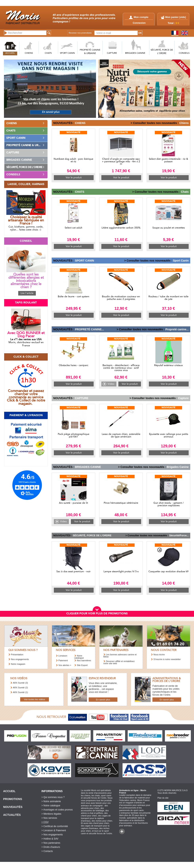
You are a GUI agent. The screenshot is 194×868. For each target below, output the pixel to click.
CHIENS (29, 53)
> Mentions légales (51, 814)
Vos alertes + (65, 665)
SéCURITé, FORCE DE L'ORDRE (162, 52)
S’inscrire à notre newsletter (167, 659)
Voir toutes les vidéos (35, 699)
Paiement (63, 660)
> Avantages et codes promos (57, 810)
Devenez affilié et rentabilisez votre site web (119, 662)
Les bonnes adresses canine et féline (120, 656)
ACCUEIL (10, 53)
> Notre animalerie (51, 801)
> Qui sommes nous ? (53, 797)
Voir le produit (74, 178)
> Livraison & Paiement (54, 830)
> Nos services (49, 818)
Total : (173, 23)
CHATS (48, 53)
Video (111, 384)
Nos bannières (84, 660)
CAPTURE (112, 53)
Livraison (63, 656)
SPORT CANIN (67, 53)
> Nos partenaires (51, 843)
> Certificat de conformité (55, 826)
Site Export (82, 665)
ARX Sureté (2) (20, 688)
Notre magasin (18, 664)
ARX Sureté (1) (20, 692)
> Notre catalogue (51, 806)
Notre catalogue (79, 657)
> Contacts (47, 851)
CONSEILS (184, 53)
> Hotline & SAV (50, 839)
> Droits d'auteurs (51, 847)
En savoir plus (103, 700)
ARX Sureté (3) (20, 683)
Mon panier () (176, 17)
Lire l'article (27, 293)
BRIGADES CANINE (135, 53)
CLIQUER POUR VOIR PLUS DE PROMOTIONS (97, 614)
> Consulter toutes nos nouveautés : (155, 123)
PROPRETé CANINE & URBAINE (90, 52)
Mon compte (139, 17)
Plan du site (163, 798)
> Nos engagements (52, 835)
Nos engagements (20, 659)
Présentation (17, 655)
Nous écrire (159, 655)
